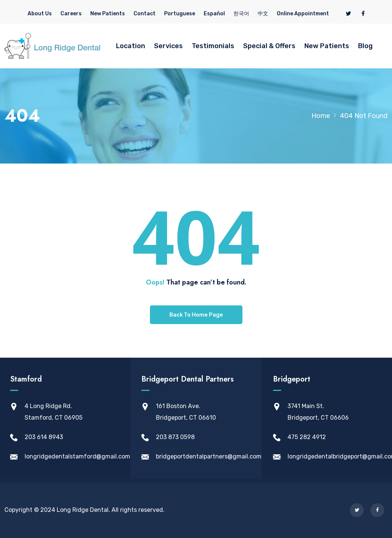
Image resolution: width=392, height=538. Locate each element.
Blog (365, 46)
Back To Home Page (196, 315)
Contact (145, 14)
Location (131, 46)
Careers (71, 14)
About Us (40, 14)
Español (214, 14)
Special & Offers (269, 46)
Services (168, 46)
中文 (263, 14)
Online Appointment (303, 14)
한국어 (241, 14)
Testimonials (213, 46)
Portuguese (180, 14)
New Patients (108, 14)
